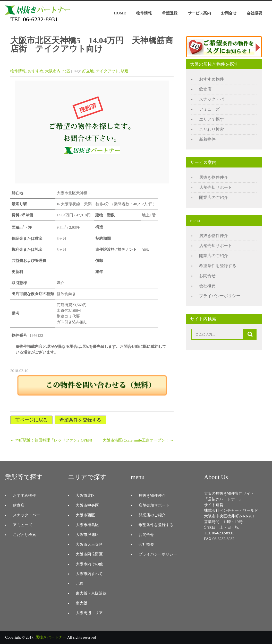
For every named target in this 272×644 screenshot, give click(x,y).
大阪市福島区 (87, 525)
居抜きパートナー (51, 637)
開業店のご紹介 (214, 197)
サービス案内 (199, 13)
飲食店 (205, 89)
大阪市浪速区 (87, 535)
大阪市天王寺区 (89, 544)
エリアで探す (211, 119)
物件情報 (144, 13)
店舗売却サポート (216, 187)
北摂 (80, 584)
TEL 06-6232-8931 (34, 19)
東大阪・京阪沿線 (91, 593)
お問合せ (229, 13)
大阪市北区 (85, 496)
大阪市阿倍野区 (89, 554)
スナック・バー (214, 99)
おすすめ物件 (211, 79)
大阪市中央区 (87, 505)
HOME (120, 13)
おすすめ (36, 71)
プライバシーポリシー (220, 296)
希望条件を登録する (80, 420)
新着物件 (207, 139)
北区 (66, 71)
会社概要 (254, 13)
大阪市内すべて (89, 574)
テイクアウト (107, 71)
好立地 (88, 71)
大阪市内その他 (89, 564)
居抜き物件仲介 (214, 177)
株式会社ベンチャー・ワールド (231, 510)
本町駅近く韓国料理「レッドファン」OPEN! (51, 440)
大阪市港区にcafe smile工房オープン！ (138, 440)
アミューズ (209, 109)
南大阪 (82, 603)
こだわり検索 (211, 129)
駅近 (125, 71)
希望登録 (170, 13)
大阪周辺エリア (89, 613)
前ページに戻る (31, 420)
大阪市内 (53, 71)
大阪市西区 (85, 515)
